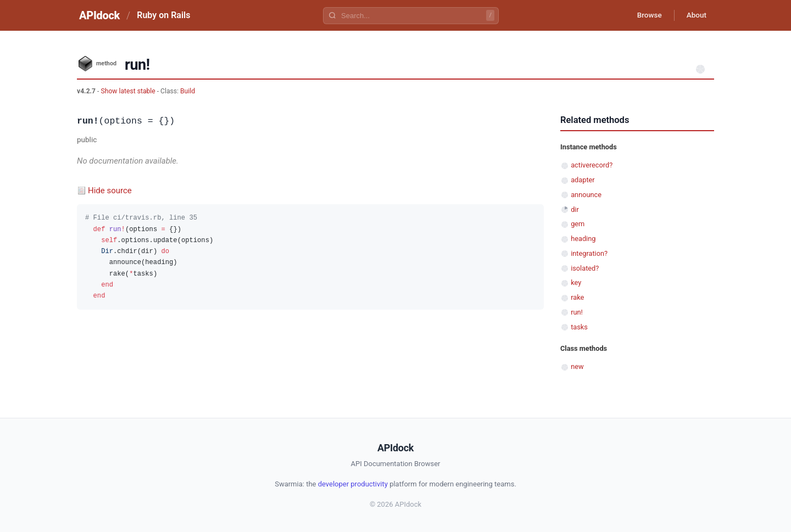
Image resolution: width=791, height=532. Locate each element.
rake (577, 297)
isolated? (585, 268)
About (695, 15)
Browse (645, 15)
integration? (589, 253)
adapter (583, 180)
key (576, 282)
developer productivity (353, 484)
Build (188, 91)
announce (586, 195)
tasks (579, 327)
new (577, 366)
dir (575, 209)
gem (578, 224)
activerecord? (592, 165)
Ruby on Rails (163, 15)
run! (577, 312)
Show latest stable (129, 91)
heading (583, 239)
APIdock (99, 15)
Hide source (110, 191)
